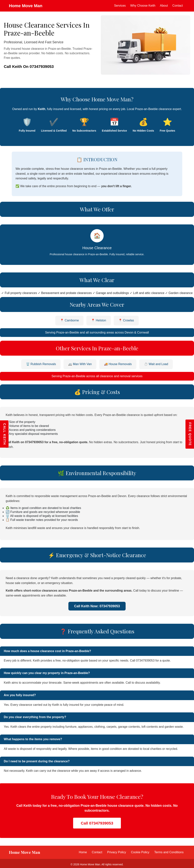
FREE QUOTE (190, 434)
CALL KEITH (4, 434)
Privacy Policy (117, 852)
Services (120, 6)
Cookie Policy (140, 852)
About (164, 6)
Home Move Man (26, 6)
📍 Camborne (69, 320)
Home (83, 852)
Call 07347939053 (97, 823)
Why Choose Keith (143, 6)
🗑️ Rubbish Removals (41, 364)
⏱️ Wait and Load (156, 364)
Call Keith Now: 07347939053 (97, 606)
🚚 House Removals (118, 364)
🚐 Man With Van (80, 364)
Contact (178, 6)
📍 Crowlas (126, 320)
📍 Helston (99, 320)
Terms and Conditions (169, 852)
